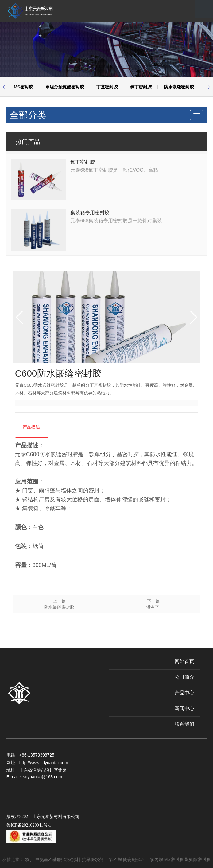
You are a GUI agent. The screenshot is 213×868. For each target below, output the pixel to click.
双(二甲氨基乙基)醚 (44, 859)
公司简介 (184, 677)
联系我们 (184, 724)
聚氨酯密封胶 (198, 859)
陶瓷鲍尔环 (134, 859)
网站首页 (184, 661)
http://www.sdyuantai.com (44, 763)
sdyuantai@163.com (42, 777)
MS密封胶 (23, 87)
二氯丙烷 (154, 859)
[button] (4, 87)
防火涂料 (72, 859)
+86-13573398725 (37, 755)
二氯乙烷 (113, 859)
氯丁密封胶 (141, 87)
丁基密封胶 (107, 87)
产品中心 (184, 693)
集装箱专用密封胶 (90, 213)
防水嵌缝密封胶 (179, 87)
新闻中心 (184, 708)
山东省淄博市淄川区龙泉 (43, 770)
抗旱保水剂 (93, 859)
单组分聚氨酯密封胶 (65, 87)
